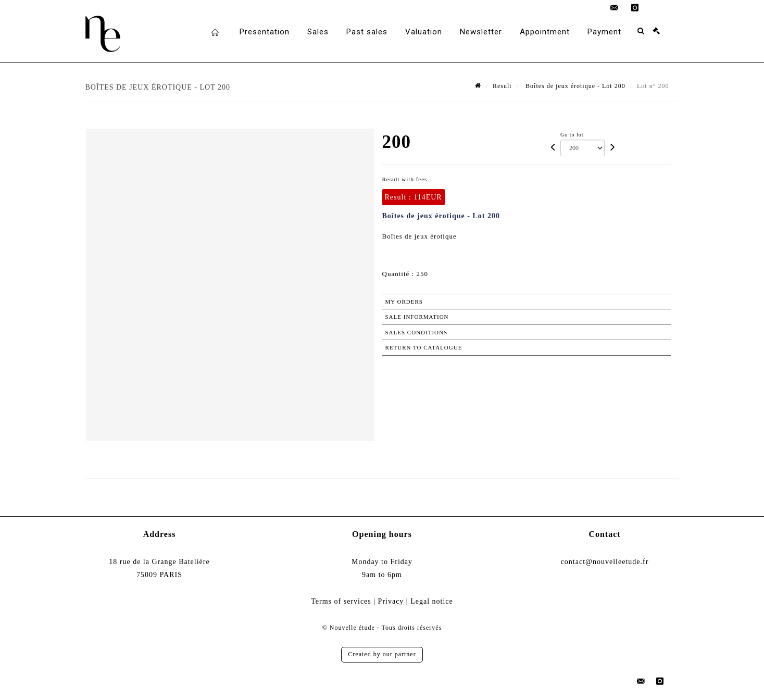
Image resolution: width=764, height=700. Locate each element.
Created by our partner (382, 654)
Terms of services (341, 601)
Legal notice (432, 601)
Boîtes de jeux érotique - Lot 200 (574, 86)
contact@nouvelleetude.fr (605, 562)
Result (502, 86)
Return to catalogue (424, 347)
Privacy (391, 601)
